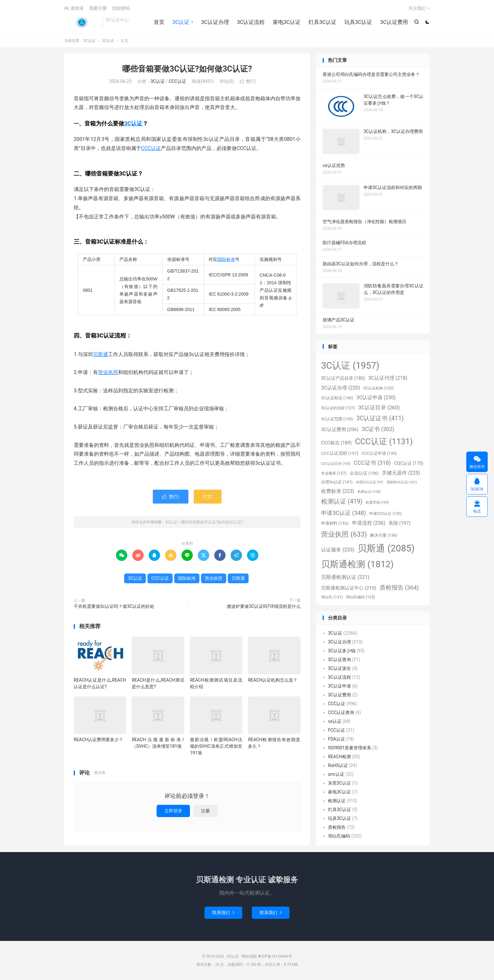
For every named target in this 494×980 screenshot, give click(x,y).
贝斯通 (101, 354)
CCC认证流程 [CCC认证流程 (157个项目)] (340, 453)
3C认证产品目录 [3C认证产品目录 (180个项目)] (343, 378)
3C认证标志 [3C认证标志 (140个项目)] (337, 398)
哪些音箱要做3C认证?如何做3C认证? (187, 69)
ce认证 (335, 721)
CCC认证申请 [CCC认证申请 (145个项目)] (379, 453)
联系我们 (223, 913)
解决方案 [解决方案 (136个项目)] (384, 535)
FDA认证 (336, 739)
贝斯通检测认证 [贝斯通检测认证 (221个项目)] (345, 577)
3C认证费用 (394, 22)
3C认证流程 (251, 22)
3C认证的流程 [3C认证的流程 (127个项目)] (338, 408)
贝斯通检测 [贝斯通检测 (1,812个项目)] (357, 564)
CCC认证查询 (341, 712)
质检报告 (337, 827)
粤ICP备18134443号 (275, 956)
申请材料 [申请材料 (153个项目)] (335, 523)
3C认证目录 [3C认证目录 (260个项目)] (379, 408)
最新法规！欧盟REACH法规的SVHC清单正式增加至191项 (216, 746)
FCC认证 (336, 730)
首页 (159, 22)
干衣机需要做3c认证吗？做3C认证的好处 (114, 606)
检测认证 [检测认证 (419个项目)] (342, 502)
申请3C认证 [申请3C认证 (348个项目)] (344, 513)
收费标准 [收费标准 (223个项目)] (338, 491)
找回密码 (121, 8)
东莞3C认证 (339, 783)
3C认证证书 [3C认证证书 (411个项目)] (380, 418)
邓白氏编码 (339, 836)
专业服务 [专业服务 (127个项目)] (334, 473)
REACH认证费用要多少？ (98, 740)
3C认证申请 (339, 686)
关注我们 (417, 8)
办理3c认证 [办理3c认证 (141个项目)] (337, 482)
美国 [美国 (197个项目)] (399, 523)
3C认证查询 (339, 660)
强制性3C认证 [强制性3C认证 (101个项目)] (402, 482)
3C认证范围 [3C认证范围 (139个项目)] (337, 419)
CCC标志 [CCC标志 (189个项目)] (336, 443)
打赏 (208, 497)
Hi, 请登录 (74, 8)
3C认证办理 (215, 22)
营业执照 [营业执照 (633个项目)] (344, 534)
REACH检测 (339, 757)
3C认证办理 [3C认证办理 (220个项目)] (341, 388)
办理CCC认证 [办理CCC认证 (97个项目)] (369, 482)
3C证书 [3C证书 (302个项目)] (378, 429)
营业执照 (108, 372)
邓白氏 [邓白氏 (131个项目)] (332, 597)
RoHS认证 (338, 765)
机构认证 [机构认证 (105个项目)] (369, 492)
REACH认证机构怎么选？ (273, 680)
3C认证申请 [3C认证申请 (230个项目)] (376, 398)
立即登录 (173, 811)
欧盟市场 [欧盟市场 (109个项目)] (377, 502)
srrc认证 (336, 774)
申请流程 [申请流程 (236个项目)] (369, 523)
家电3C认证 (287, 22)
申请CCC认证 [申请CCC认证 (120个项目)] (385, 514)
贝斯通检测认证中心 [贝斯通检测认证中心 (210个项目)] (349, 588)
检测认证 (337, 801)
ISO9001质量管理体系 (350, 748)
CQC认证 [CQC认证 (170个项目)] (409, 463)
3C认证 (82, 22)
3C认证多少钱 (342, 651)
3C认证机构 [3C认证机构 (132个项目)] (378, 388)
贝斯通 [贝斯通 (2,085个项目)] (386, 548)
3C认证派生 (339, 668)
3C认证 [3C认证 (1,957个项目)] (350, 366)
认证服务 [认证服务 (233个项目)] (338, 550)
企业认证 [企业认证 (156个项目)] (364, 473)
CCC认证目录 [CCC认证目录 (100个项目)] (336, 464)
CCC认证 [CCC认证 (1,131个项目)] (384, 441)
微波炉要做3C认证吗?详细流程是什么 (264, 606)
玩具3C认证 (358, 22)
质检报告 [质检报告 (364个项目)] (399, 588)
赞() (248, 81)
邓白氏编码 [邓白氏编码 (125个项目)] (360, 597)
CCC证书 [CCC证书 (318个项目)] (372, 463)
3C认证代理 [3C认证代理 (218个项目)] (388, 378)
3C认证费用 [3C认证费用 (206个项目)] (340, 429)
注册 (205, 811)
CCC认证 (177, 81)
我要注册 (98, 8)
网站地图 (249, 956)
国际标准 (226, 259)
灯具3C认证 (322, 22)
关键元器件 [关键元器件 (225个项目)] (401, 473)
